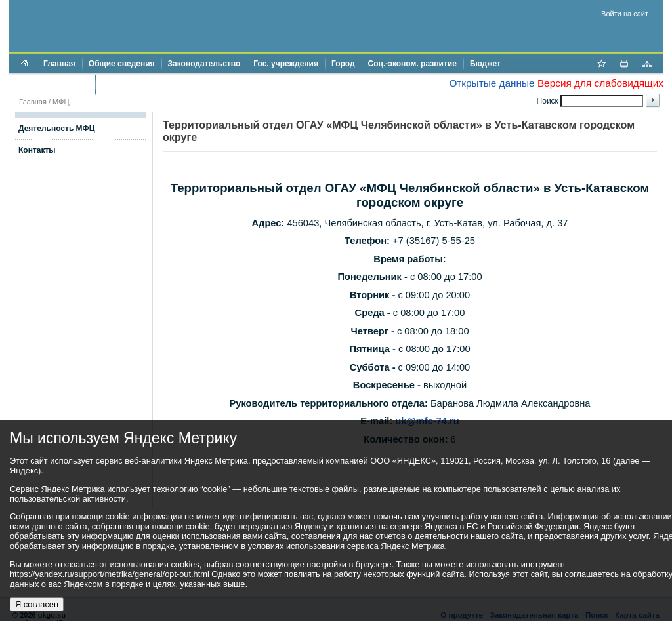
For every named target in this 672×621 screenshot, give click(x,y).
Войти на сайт (625, 14)
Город (343, 64)
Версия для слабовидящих (600, 83)
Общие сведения (122, 64)
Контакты (37, 150)
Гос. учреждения (286, 64)
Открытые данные (492, 83)
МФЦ (61, 102)
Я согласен (37, 604)
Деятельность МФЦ (57, 129)
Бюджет (485, 64)
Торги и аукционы (53, 85)
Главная (59, 64)
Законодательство (204, 64)
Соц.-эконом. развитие (412, 64)
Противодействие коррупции (158, 85)
